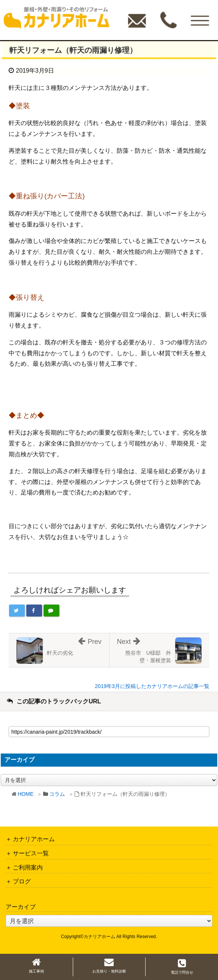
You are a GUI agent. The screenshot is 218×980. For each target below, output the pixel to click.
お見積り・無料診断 (109, 965)
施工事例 (36, 965)
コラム (57, 794)
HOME (26, 794)
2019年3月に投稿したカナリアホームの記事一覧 (152, 686)
